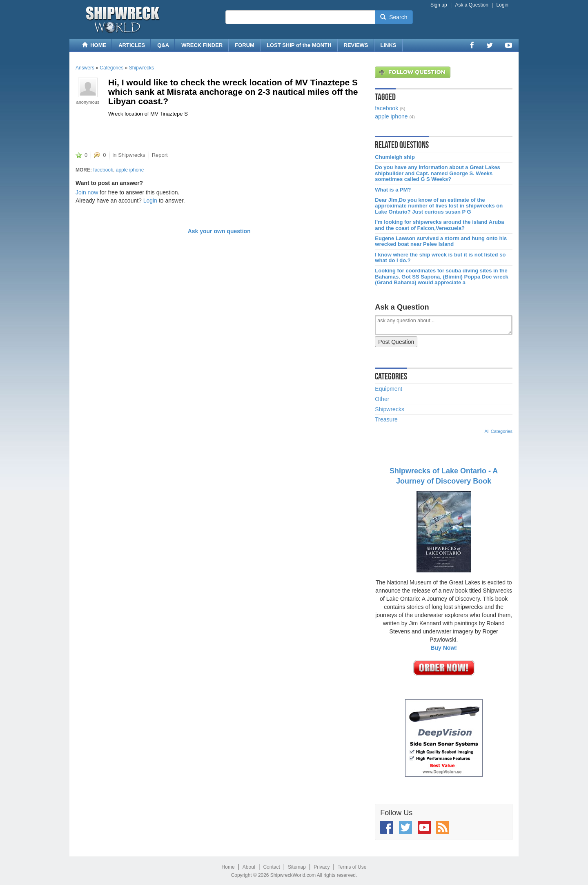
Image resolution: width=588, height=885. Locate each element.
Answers (85, 68)
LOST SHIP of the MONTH (299, 45)
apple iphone (130, 170)
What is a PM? (393, 190)
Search (394, 17)
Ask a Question (471, 5)
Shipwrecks (141, 68)
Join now (87, 192)
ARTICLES (132, 45)
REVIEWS (356, 45)
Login (502, 5)
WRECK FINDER (202, 45)
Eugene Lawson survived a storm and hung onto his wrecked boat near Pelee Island (441, 241)
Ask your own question (219, 231)
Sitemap (297, 867)
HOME (94, 45)
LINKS (389, 45)
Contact (271, 867)
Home (228, 867)
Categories (111, 68)
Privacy (322, 867)
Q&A (163, 45)
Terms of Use (352, 867)
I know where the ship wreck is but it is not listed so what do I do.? (440, 258)
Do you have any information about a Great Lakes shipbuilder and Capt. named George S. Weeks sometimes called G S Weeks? (437, 173)
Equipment (389, 389)
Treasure (386, 419)
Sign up (439, 5)
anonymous (88, 102)
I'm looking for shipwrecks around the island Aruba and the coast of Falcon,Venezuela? (439, 225)
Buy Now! (444, 648)
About (249, 867)
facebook (103, 170)
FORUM (245, 45)
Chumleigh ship (395, 157)
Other (382, 399)
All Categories (499, 431)
